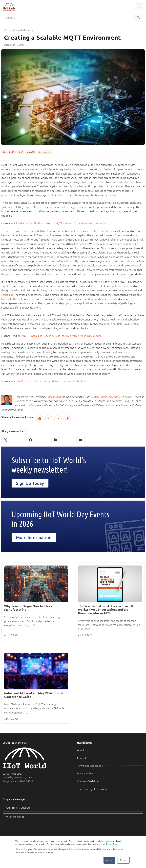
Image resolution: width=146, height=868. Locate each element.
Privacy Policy (112, 844)
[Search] (68, 18)
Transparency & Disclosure (93, 789)
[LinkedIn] (55, 440)
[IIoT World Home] (36, 758)
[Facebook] (30, 440)
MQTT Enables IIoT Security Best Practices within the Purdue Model (61, 336)
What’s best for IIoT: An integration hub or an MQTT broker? (51, 381)
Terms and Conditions (90, 766)
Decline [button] (123, 860)
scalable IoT (8, 295)
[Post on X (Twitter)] (49, 419)
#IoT (21, 152)
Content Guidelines (88, 781)
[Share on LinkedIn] (58, 419)
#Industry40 (8, 152)
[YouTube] (80, 440)
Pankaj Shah (54, 397)
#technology (44, 152)
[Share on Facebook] (40, 419)
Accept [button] (109, 860)
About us (82, 750)
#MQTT (31, 152)
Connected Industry (23, 30)
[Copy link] (67, 419)
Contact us (83, 758)
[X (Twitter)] (5, 440)
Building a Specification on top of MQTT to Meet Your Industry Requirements (61, 223)
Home (7, 30)
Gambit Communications (105, 397)
